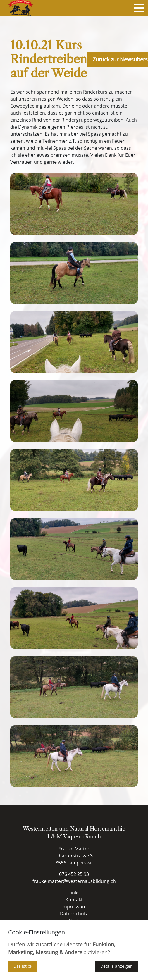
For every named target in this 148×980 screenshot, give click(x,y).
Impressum (74, 907)
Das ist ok (23, 966)
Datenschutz (74, 914)
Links (74, 893)
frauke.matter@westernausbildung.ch (74, 881)
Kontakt (74, 900)
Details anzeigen (117, 966)
